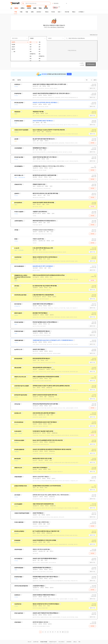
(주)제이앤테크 (18, 622)
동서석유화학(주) (18, 203)
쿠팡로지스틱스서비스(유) (20, 377)
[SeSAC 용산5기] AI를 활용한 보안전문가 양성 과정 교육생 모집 (48, 440)
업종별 (32, 12)
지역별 (15, 12)
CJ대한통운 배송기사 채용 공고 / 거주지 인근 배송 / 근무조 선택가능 (48, 166)
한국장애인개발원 (18, 577)
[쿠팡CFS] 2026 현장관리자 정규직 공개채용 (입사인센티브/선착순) (49, 275)
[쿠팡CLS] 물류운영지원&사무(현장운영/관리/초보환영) (46, 377)
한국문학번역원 (18, 94)
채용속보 (47, 12)
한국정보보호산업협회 (19, 440)
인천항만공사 (17, 84)
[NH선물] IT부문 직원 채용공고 (40, 313)
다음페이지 (65, 632)
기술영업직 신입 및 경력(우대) (40, 212)
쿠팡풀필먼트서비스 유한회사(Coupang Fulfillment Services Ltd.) (22, 277)
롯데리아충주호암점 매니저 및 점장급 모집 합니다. (44, 221)
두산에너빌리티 (18, 431)
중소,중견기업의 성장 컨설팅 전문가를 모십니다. (44, 139)
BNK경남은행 (17, 459)
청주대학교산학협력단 (19, 531)
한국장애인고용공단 (19, 121)
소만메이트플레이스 (19, 221)
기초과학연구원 (18, 257)
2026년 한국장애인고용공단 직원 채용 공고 (43, 121)
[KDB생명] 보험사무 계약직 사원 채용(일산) (43, 266)
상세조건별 (39, 12)
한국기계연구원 (18, 304)
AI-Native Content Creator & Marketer (43, 230)
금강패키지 (17, 194)
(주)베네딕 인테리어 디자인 (39, 184)
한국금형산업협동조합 (19, 449)
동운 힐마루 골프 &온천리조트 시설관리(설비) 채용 (44, 175)
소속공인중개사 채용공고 (38, 586)
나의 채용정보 (81, 12)
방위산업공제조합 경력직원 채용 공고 (41, 359)
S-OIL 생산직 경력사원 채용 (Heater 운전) (43, 248)
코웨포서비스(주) (18, 468)
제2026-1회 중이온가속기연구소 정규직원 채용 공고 (45, 257)
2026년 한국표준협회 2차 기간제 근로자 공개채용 (44, 540)
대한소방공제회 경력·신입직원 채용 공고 (42, 368)
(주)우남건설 (17, 404)
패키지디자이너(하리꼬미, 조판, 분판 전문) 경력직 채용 (45, 193)
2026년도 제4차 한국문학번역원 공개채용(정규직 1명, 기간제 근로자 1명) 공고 (51, 93)
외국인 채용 (67, 12)
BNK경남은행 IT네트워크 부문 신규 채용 (42, 459)
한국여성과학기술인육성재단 (21, 395)
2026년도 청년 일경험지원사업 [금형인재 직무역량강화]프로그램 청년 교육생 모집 (52, 449)
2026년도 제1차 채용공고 (39, 349)
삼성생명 (16, 139)
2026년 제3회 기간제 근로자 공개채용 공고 (43, 304)
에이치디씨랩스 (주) (19, 175)
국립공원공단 (17, 112)
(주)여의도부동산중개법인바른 (21, 586)
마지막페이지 (68, 632)
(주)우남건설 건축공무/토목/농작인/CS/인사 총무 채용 (45, 404)
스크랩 (13, 80)
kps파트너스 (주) (18, 349)
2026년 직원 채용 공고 (38, 513)
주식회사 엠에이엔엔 (19, 522)
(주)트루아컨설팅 (18, 550)
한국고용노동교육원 (19, 103)
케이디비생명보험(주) (19, 266)
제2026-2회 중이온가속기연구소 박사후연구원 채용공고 (46, 604)
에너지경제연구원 (18, 559)
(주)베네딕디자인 (18, 184)
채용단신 (74, 12)
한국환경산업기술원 (19, 331)
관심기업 (19, 80)
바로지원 (92, 143)
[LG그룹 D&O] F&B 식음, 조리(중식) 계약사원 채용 (45, 286)
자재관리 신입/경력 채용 (38, 239)
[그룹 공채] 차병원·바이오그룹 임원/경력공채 (43, 295)
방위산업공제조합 (18, 359)
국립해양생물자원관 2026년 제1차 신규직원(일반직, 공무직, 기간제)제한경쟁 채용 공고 (53, 340)
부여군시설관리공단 (19, 613)
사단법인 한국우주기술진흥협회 (21, 130)
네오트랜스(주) (18, 413)
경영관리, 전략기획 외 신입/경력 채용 (41, 549)
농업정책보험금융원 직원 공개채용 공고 (42, 568)
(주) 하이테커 (17, 495)
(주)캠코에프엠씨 (18, 477)
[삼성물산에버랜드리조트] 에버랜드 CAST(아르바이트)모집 (47, 486)
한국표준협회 (17, 540)
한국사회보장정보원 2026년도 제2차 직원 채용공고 (45, 422)
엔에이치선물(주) (18, 313)
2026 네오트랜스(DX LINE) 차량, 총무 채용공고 (44, 413)
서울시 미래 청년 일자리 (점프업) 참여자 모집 (43, 504)
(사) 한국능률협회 (18, 504)
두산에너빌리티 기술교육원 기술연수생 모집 (43, 431)
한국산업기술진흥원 (19, 322)
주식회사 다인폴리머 (19, 212)
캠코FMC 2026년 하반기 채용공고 (41, 477)
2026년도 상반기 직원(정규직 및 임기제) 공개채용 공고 (45, 613)
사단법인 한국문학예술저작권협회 (22, 513)
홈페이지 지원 (92, 88)
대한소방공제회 (18, 368)
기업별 (27, 12)
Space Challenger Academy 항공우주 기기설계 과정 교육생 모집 (49, 130)
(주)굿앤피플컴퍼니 (19, 166)
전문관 (59, 12)
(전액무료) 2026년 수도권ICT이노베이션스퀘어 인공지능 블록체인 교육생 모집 (51, 386)
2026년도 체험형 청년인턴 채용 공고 (41, 331)
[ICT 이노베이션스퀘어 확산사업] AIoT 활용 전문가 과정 (46, 531)
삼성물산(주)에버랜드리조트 (21, 486)
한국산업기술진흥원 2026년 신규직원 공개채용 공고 (45, 322)
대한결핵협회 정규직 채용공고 (40, 148)
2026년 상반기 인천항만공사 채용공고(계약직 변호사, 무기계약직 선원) (49, 84)
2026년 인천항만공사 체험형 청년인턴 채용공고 (44, 595)
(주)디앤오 (17, 286)
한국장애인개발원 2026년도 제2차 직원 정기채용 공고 (45, 577)
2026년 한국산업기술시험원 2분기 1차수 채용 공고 (45, 157)
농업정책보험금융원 (19, 568)
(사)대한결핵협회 (18, 148)
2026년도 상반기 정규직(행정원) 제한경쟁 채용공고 (45, 559)
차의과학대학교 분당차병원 (20, 295)
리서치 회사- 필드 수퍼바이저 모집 (41, 522)
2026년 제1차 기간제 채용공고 (40, 468)
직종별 (21, 12)
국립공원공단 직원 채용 (38, 112)
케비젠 (16, 239)
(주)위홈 (16, 230)
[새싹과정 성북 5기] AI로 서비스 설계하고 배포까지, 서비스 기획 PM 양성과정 (51, 495)
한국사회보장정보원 (19, 422)
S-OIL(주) (17, 248)
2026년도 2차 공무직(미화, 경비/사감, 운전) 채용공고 (45, 103)
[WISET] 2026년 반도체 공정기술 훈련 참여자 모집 (45, 395)
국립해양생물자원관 (19, 340)
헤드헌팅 (53, 12)
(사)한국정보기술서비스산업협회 (22, 386)
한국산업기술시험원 (19, 157)
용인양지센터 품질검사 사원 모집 (40, 622)
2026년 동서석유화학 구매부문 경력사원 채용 (43, 203)
